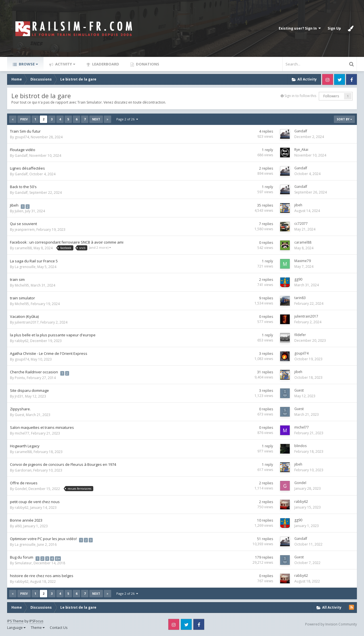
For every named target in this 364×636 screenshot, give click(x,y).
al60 (18, 526)
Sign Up (334, 28)
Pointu (20, 378)
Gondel (21, 489)
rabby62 (22, 341)
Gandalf (301, 131)
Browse (28, 64)
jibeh (298, 205)
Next (96, 119)
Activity (65, 64)
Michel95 (22, 285)
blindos (300, 446)
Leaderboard (105, 64)
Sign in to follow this (300, 96)
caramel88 (23, 248)
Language (16, 628)
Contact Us (59, 628)
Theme (38, 628)
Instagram (328, 79)
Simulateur (23, 563)
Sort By (344, 119)
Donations (147, 64)
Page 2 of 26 (127, 119)
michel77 (22, 433)
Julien (19, 211)
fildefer (300, 335)
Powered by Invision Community (331, 624)
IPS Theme (15, 621)
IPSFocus (36, 621)
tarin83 (300, 298)
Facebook (351, 79)
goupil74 (22, 137)
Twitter (340, 79)
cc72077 (301, 224)
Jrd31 (19, 396)
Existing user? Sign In (300, 28)
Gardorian (23, 470)
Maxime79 (303, 261)
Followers (331, 96)
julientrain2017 (27, 322)
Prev (24, 119)
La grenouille (25, 267)
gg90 (298, 279)
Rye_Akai (301, 150)
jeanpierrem (25, 230)
